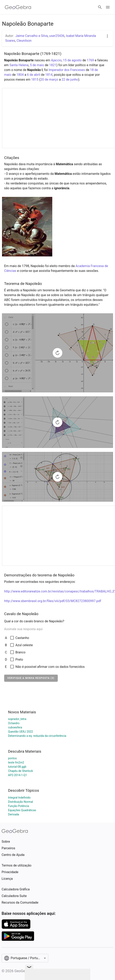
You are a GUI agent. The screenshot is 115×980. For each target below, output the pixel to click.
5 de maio (37, 65)
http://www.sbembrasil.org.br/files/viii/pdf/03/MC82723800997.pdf (53, 601)
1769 (90, 60)
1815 (35, 79)
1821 (53, 65)
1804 (20, 75)
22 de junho (70, 79)
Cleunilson (24, 41)
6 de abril (33, 75)
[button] (31, 678)
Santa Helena (19, 65)
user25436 (57, 36)
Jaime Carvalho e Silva (32, 36)
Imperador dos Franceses (67, 70)
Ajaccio (56, 60)
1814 (49, 75)
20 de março (49, 79)
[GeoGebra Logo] (18, 7)
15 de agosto (72, 60)
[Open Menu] (108, 7)
